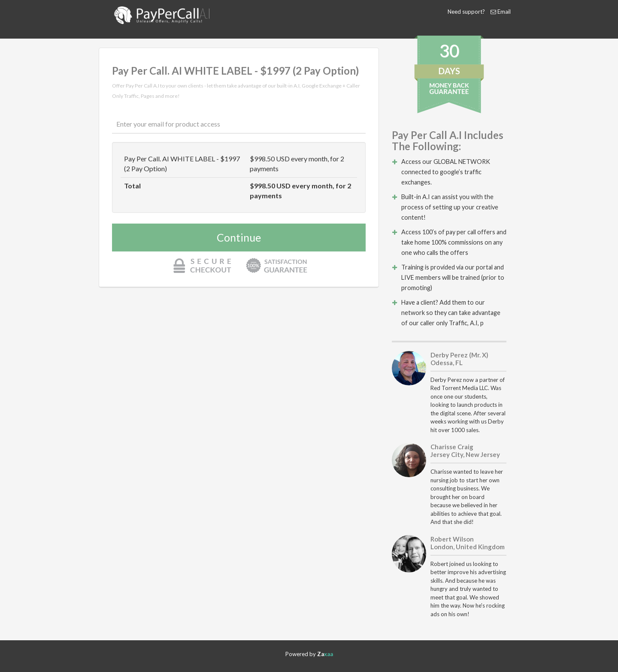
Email (504, 12)
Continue (239, 237)
